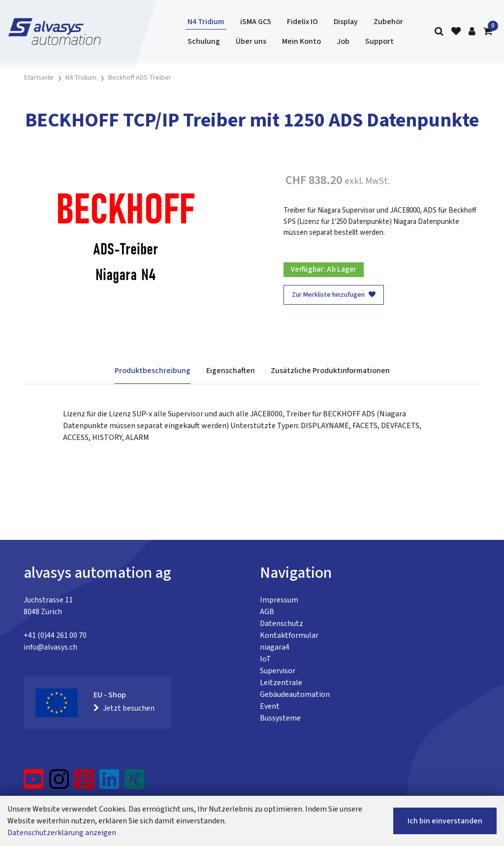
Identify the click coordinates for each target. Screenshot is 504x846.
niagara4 (275, 647)
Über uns (251, 41)
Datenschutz (282, 624)
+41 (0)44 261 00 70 (55, 635)
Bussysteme (280, 718)
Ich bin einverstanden (445, 821)
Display (346, 22)
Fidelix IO (302, 22)
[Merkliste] (456, 32)
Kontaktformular (289, 635)
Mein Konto (301, 41)
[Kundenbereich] (472, 32)
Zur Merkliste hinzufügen (334, 295)
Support (379, 41)
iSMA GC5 (256, 22)
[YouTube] (34, 783)
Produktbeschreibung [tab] (153, 371)
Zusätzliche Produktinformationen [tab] (330, 371)
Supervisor (278, 671)
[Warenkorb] (488, 32)
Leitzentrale (281, 683)
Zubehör (388, 22)
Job (343, 41)
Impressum (279, 600)
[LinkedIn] (110, 783)
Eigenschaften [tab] (231, 371)
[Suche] (439, 32)
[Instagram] (59, 783)
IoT (266, 659)
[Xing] (134, 783)
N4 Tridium (206, 22)
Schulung (204, 41)
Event (270, 706)
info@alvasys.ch (50, 647)
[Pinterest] (84, 783)
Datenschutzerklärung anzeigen (62, 833)
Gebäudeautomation (295, 694)
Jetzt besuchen (124, 708)
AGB (267, 612)
